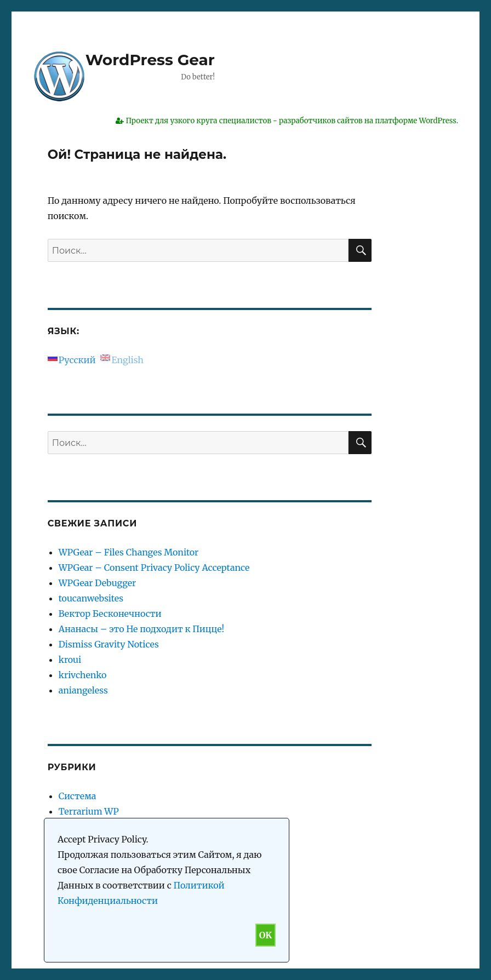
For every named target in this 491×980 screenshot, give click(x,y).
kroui (70, 660)
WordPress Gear (150, 60)
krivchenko (83, 675)
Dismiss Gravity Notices (109, 644)
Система (78, 796)
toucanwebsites (91, 598)
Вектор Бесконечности (110, 614)
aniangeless (83, 690)
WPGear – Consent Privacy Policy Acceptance (154, 568)
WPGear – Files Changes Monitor (129, 552)
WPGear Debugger (98, 583)
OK (266, 935)
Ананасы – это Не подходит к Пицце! (141, 629)
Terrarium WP (89, 811)
